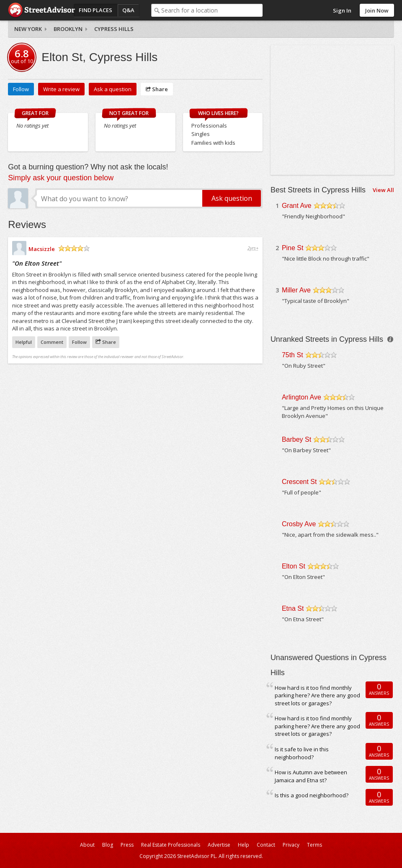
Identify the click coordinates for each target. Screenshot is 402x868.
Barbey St (296, 439)
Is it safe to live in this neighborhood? (302, 753)
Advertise (219, 845)
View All (383, 190)
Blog (108, 845)
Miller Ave (296, 290)
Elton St (294, 566)
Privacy (291, 845)
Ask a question (113, 89)
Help (244, 845)
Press (127, 845)
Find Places (95, 10)
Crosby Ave (299, 524)
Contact (266, 845)
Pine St (293, 248)
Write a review (61, 89)
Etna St (293, 608)
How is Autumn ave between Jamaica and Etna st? (311, 776)
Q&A (128, 10)
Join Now (377, 10)
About (87, 845)
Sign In (342, 10)
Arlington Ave (301, 397)
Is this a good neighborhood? (312, 795)
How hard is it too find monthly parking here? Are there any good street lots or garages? (317, 695)
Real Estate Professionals (171, 845)
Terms (314, 845)
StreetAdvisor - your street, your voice (41, 10)
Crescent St (299, 482)
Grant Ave (297, 206)
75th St (292, 355)
